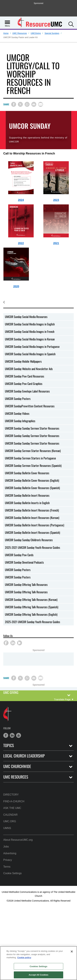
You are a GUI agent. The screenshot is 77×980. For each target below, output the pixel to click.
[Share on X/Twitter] (20, 104)
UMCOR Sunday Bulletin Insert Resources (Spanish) (33, 532)
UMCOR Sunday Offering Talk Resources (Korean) (31, 600)
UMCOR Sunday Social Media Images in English (30, 324)
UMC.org (10, 821)
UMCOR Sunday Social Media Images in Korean (30, 339)
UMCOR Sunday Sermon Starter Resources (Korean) (33, 451)
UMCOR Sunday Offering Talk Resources (26, 585)
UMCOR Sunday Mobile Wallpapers (23, 361)
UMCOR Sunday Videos (17, 413)
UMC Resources (20, 33)
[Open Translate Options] (64, 699)
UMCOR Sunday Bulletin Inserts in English (27, 503)
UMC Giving (11, 693)
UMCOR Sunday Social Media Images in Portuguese (32, 347)
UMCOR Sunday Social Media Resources (26, 317)
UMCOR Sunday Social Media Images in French (30, 332)
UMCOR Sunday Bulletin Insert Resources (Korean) (32, 518)
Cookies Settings (39, 966)
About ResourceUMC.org (18, 840)
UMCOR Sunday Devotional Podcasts (24, 562)
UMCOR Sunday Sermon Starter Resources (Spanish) (33, 466)
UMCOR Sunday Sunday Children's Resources (29, 540)
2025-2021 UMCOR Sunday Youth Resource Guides (33, 547)
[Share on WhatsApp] (27, 104)
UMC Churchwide (17, 766)
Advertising (10, 853)
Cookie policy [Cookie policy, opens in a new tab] (24, 957)
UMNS (7, 828)
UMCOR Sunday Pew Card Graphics (24, 384)
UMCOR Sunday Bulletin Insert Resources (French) (32, 510)
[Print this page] (34, 104)
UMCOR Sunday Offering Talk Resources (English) (31, 614)
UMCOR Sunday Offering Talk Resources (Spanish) (32, 607)
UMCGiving (36, 33)
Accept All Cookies (39, 975)
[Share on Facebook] (14, 104)
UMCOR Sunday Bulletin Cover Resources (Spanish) (32, 488)
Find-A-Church (14, 801)
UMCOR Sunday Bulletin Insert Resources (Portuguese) (35, 525)
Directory (11, 795)
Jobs (6, 847)
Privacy (8, 860)
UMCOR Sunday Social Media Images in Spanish (30, 354)
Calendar (10, 815)
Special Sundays (52, 33)
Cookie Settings (12, 873)
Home (6, 33)
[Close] (72, 951)
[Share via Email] (41, 104)
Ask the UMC (12, 808)
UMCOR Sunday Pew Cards (19, 555)
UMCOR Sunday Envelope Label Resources (27, 391)
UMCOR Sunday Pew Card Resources (25, 376)
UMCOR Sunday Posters (18, 399)
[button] (71, 24)
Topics (9, 745)
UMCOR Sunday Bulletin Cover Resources (27, 473)
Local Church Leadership (24, 756)
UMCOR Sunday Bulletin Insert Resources (27, 495)
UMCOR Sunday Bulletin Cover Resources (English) (32, 480)
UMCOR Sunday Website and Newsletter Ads (29, 369)
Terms (7, 867)
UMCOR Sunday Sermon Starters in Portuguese (30, 458)
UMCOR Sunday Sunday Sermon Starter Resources (32, 428)
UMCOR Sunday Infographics (20, 421)
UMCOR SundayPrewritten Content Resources (30, 406)
